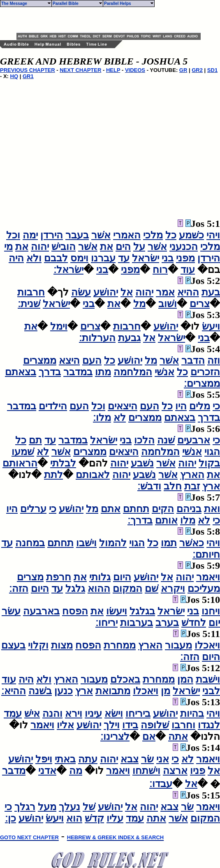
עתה (88, 759)
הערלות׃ (97, 338)
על (139, 247)
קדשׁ (94, 818)
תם (35, 440)
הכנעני (184, 247)
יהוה (40, 247)
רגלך (25, 807)
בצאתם (21, 372)
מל (139, 304)
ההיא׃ (14, 691)
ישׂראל (146, 258)
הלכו (144, 440)
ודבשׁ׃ (149, 486)
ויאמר (208, 577)
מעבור (178, 645)
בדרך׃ (140, 520)
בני (168, 258)
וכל (13, 235)
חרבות (31, 292)
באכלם (125, 679)
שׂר (147, 759)
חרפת (59, 577)
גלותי (100, 577)
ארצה (175, 771)
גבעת (129, 338)
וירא (74, 713)
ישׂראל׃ (68, 270)
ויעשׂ (211, 326)
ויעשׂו (117, 611)
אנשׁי (164, 372)
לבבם (56, 258)
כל (171, 235)
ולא (34, 258)
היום (122, 577)
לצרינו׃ (115, 736)
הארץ (192, 475)
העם (92, 360)
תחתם (136, 509)
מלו (188, 520)
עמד (13, 713)
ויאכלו (207, 645)
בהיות (192, 713)
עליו (115, 818)
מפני (185, 258)
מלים (200, 406)
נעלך (69, 807)
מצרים (30, 577)
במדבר (78, 372)
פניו (198, 771)
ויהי (213, 235)
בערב (167, 623)
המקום (127, 589)
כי (216, 406)
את (107, 247)
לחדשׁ (194, 623)
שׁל (89, 807)
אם (149, 736)
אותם (166, 520)
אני (163, 759)
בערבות (137, 623)
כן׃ (10, 818)
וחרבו (183, 725)
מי (8, 247)
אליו (65, 725)
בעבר (77, 235)
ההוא (99, 589)
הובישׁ (64, 247)
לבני (211, 691)
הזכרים (205, 372)
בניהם (189, 509)
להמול (113, 543)
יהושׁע (106, 292)
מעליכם (204, 589)
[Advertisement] (113, 20)
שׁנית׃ (29, 304)
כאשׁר (192, 543)
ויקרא (173, 589)
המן (185, 679)
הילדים (53, 406)
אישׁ (32, 713)
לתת (53, 475)
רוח (160, 270)
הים (123, 247)
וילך (112, 725)
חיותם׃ (206, 554)
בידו (130, 725)
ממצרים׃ (202, 383)
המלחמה (133, 372)
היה (16, 258)
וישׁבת (208, 679)
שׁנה (166, 440)
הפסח (75, 611)
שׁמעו (23, 452)
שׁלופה (155, 725)
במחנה (30, 543)
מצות (62, 645)
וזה (214, 360)
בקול (209, 463)
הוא (74, 818)
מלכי (153, 235)
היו (181, 406)
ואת (212, 509)
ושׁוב (168, 304)
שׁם (152, 589)
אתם (111, 509)
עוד (188, 270)
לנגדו (209, 725)
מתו (103, 372)
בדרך (50, 372)
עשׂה (81, 292)
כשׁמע (191, 235)
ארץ (211, 486)
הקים (163, 509)
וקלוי (38, 645)
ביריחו (138, 713)
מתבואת (113, 691)
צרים (200, 304)
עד (124, 258)
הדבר (193, 360)
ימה (30, 235)
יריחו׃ (107, 623)
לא (120, 418)
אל (127, 292)
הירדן (52, 235)
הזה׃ (19, 589)
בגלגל (142, 611)
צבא (130, 759)
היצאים (123, 406)
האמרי (127, 235)
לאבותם (93, 475)
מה (76, 771)
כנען (64, 691)
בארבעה (41, 611)
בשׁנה (40, 691)
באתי (65, 759)
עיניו (93, 713)
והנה (52, 713)
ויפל (44, 759)
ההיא (188, 292)
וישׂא (114, 713)
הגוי (212, 452)
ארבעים (194, 440)
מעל (47, 807)
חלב (173, 486)
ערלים (33, 509)
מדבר (14, 771)
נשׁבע (142, 463)
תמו (169, 543)
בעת (211, 292)
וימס (79, 258)
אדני (47, 771)
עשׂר (11, 611)
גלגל (75, 589)
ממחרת (120, 645)
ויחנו (211, 611)
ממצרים (40, 360)
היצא (69, 360)
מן (166, 691)
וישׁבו (86, 543)
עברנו (103, 258)
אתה (178, 736)
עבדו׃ (161, 784)
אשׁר (101, 235)
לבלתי (63, 463)
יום (214, 623)
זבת (192, 486)
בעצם (13, 645)
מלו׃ (102, 418)
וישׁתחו (146, 771)
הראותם (20, 463)
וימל (59, 326)
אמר (165, 292)
